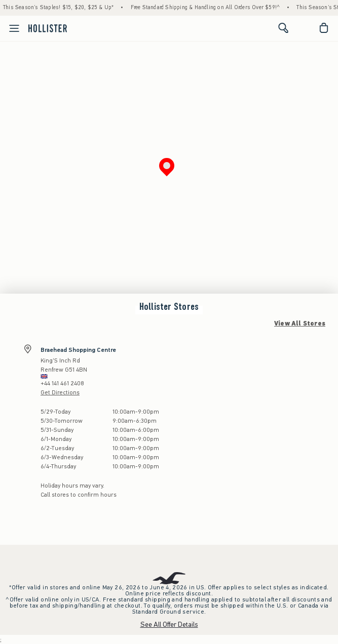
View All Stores (300, 324)
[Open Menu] (11, 28)
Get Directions (60, 392)
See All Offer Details (169, 625)
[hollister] (48, 28)
